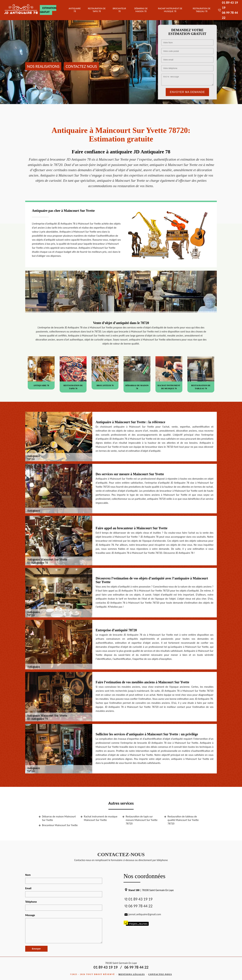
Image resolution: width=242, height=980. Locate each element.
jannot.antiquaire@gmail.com (142, 914)
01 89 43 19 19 (140, 899)
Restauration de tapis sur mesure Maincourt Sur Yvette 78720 (142, 820)
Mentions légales (132, 974)
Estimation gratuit (48, 10)
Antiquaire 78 (75, 10)
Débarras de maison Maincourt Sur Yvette (59, 818)
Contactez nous (81, 66)
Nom (28, 875)
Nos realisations (43, 66)
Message (30, 915)
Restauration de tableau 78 (202, 10)
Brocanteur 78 (119, 10)
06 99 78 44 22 (140, 906)
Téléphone (31, 902)
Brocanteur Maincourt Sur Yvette (60, 825)
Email (28, 888)
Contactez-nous (160, 974)
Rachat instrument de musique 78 (170, 10)
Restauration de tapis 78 (97, 10)
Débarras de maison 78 (141, 10)
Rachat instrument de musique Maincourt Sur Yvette (101, 818)
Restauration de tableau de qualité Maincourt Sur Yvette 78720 (183, 820)
